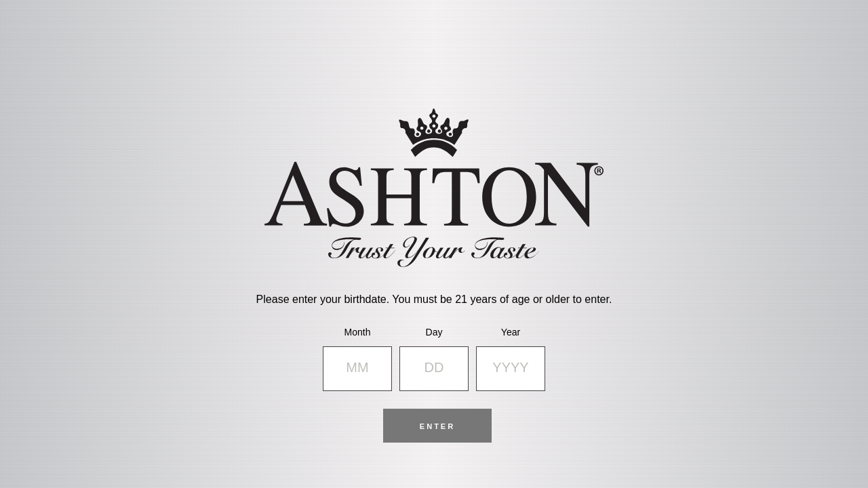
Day (434, 332)
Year (511, 332)
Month (358, 332)
